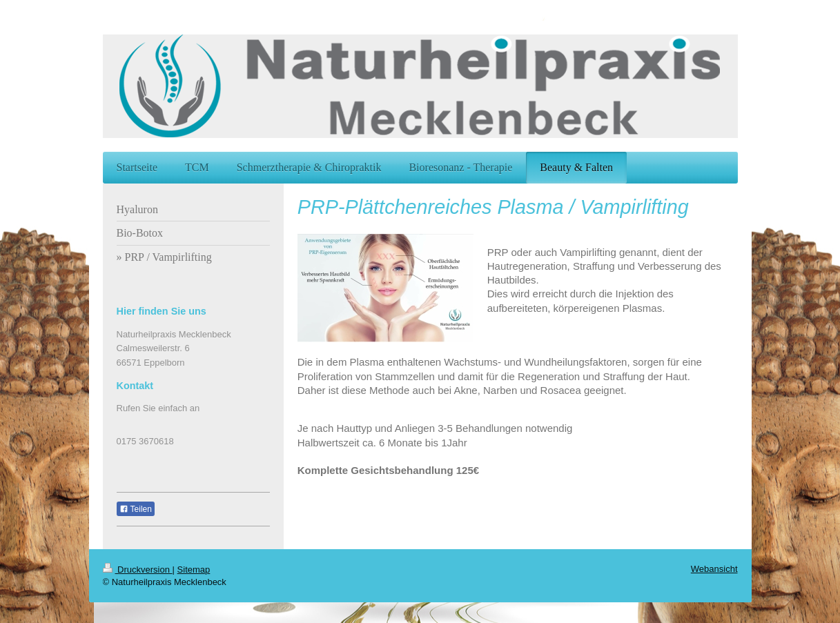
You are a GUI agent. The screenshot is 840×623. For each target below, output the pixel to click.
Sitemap (194, 570)
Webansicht (714, 569)
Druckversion (138, 570)
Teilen (136, 509)
